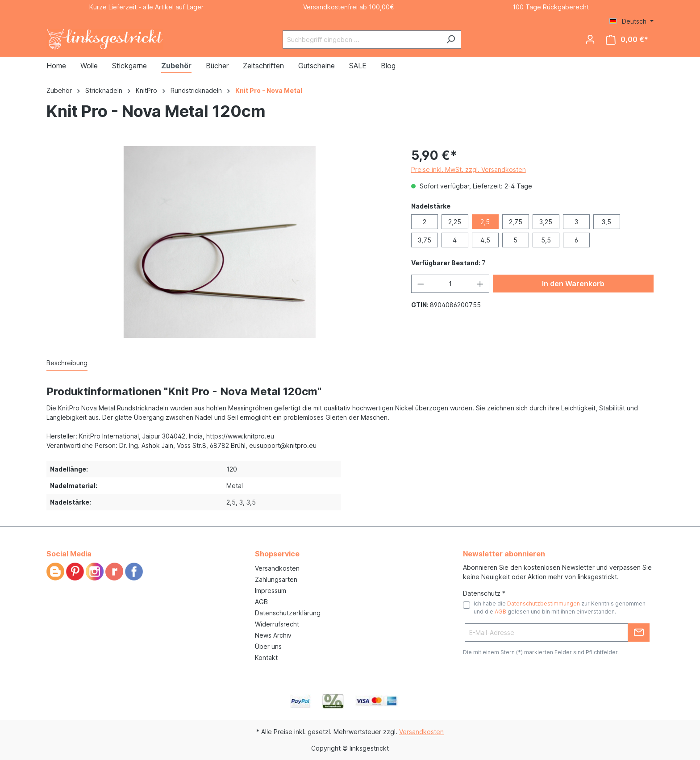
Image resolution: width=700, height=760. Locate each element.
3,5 (606, 222)
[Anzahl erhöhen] (480, 284)
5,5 (546, 240)
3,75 (425, 240)
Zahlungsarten (276, 579)
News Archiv (273, 635)
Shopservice (277, 554)
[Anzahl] (450, 284)
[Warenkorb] (627, 40)
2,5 (485, 222)
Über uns (268, 646)
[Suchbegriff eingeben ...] (362, 40)
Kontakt (266, 658)
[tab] (67, 363)
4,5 (485, 240)
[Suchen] (451, 40)
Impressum (271, 591)
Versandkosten (277, 568)
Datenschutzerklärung (288, 613)
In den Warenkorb (573, 284)
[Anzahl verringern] (421, 284)
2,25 (455, 222)
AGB (261, 602)
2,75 (516, 222)
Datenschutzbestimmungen (544, 603)
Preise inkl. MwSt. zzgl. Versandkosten (469, 169)
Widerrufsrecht (277, 624)
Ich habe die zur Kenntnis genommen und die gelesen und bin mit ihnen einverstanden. (560, 608)
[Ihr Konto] (590, 39)
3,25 (546, 222)
